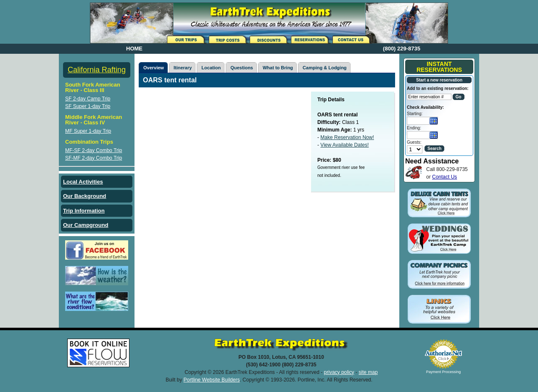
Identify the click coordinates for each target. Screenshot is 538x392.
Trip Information (84, 211)
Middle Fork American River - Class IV (94, 120)
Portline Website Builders (212, 380)
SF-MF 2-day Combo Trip (94, 158)
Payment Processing (444, 372)
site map (368, 372)
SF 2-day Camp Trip (88, 99)
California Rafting (97, 70)
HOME (134, 49)
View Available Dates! (344, 145)
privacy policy (339, 372)
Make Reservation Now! (347, 137)
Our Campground (86, 225)
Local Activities (83, 182)
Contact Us (444, 177)
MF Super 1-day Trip (88, 131)
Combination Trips (89, 142)
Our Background (85, 196)
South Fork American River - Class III (93, 87)
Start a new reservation (439, 80)
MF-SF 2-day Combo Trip (94, 150)
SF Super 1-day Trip (88, 106)
